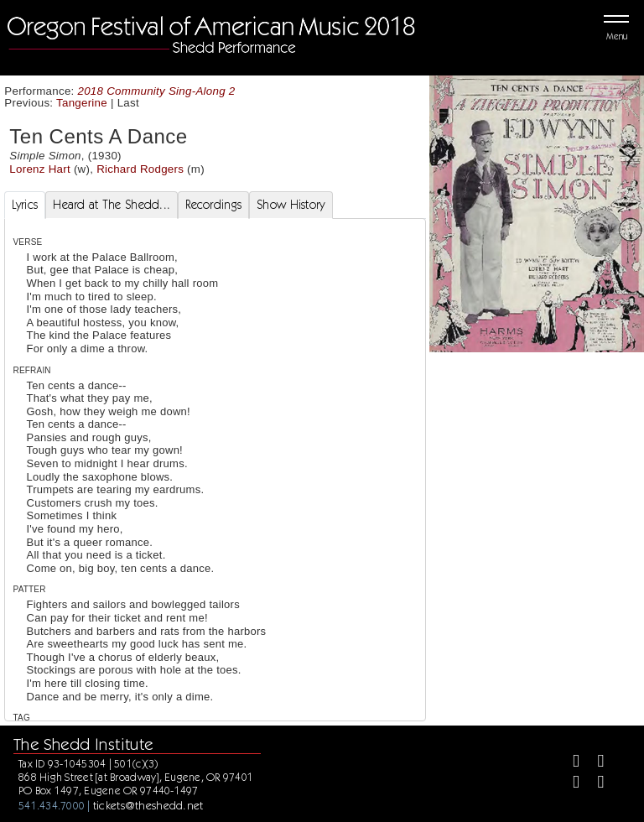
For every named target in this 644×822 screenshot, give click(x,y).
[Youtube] (593, 784)
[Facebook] (569, 763)
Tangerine (82, 103)
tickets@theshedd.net (148, 805)
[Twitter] (593, 763)
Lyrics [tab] (25, 205)
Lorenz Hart (40, 169)
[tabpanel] (215, 510)
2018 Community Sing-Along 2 (157, 91)
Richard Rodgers (140, 169)
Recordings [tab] (213, 205)
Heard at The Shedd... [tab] (112, 205)
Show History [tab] (291, 205)
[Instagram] (569, 784)
